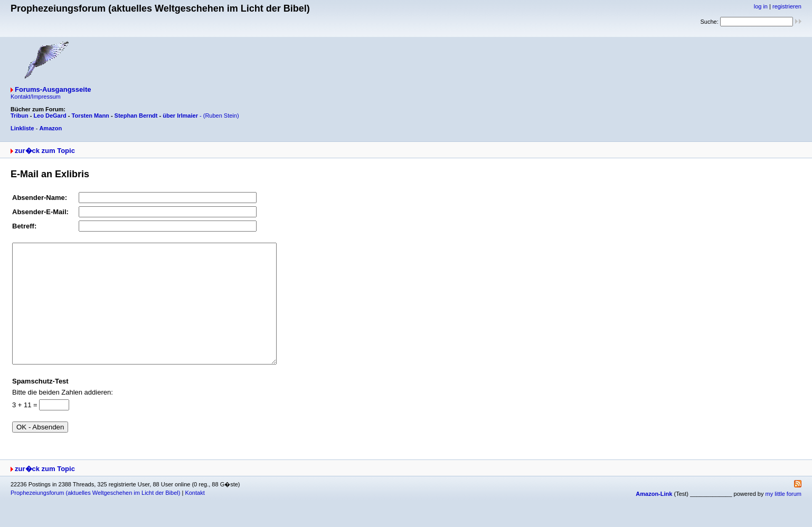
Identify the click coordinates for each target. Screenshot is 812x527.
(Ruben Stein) (221, 116)
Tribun (20, 116)
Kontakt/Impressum (36, 97)
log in (761, 6)
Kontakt (195, 516)
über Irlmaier (180, 116)
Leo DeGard (50, 116)
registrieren (787, 6)
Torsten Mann (91, 116)
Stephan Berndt (136, 116)
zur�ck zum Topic (45, 151)
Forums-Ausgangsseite (53, 89)
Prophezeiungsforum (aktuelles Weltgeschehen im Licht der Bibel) (95, 516)
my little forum (783, 518)
